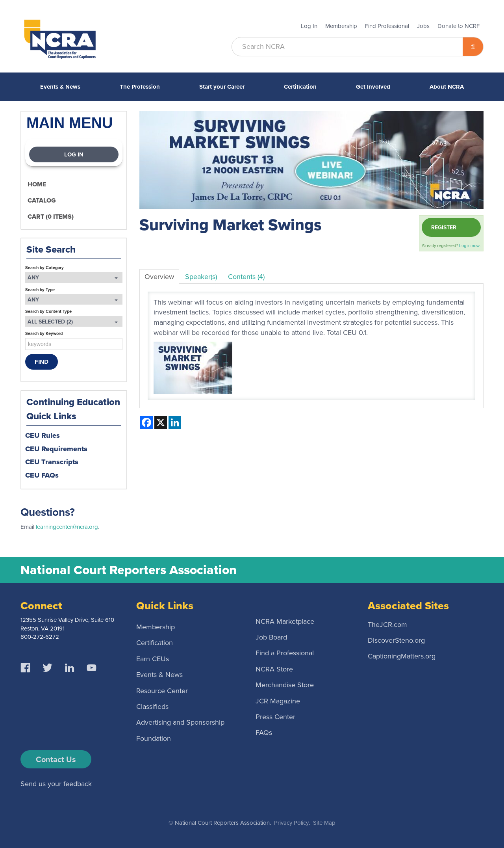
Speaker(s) (201, 277)
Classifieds (152, 706)
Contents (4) (246, 277)
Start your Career (222, 87)
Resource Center (162, 690)
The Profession (140, 87)
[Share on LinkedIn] (175, 422)
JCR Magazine (278, 701)
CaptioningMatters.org (402, 656)
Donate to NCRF (459, 26)
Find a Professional (285, 653)
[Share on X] (161, 422)
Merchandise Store (285, 685)
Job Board (271, 637)
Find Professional (387, 26)
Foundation (154, 738)
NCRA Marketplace (285, 621)
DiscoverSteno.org (396, 640)
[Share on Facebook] (146, 422)
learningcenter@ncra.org (67, 527)
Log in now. (470, 245)
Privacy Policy (291, 823)
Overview (159, 277)
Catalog (42, 200)
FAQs (264, 733)
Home (37, 184)
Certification (300, 87)
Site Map (324, 823)
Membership (341, 26)
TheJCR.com (387, 624)
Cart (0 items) (51, 217)
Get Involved (373, 87)
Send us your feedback (56, 784)
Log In (309, 26)
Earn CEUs (153, 658)
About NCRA (447, 87)
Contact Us (56, 759)
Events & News (60, 87)
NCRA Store (274, 669)
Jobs (423, 26)
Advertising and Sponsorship (180, 722)
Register (444, 227)
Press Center (275, 716)
